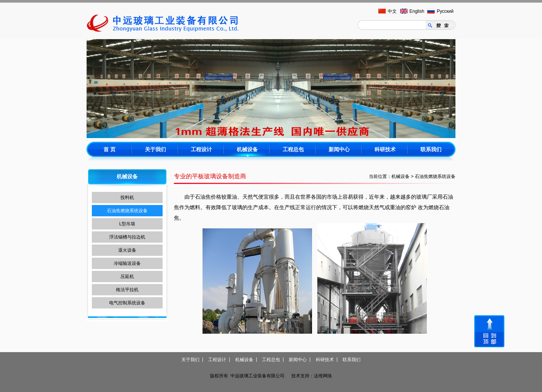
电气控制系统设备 (127, 303)
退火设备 (127, 250)
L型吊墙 (127, 224)
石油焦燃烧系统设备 (127, 211)
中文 (392, 11)
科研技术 (385, 149)
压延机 (127, 277)
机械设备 (247, 149)
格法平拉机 (127, 290)
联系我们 (431, 149)
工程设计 (201, 149)
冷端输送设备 (127, 263)
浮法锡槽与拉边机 (127, 237)
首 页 (110, 149)
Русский (445, 11)
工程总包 (293, 149)
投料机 (127, 198)
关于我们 (155, 149)
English (417, 11)
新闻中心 (339, 149)
